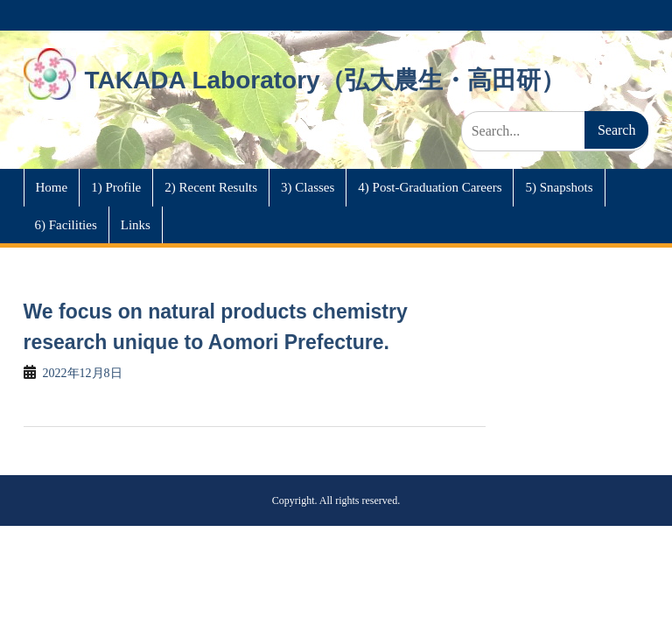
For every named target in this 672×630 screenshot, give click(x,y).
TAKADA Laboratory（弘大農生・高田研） (325, 80)
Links (136, 225)
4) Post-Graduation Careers (430, 187)
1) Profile (116, 187)
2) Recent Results (211, 187)
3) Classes (308, 187)
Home (52, 187)
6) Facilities (66, 225)
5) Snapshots (559, 187)
